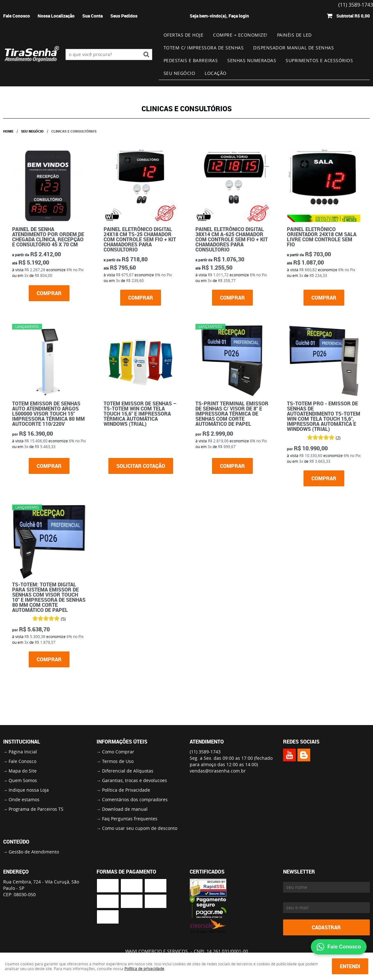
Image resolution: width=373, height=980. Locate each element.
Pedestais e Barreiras (191, 60)
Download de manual (125, 809)
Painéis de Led (294, 35)
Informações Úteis (122, 742)
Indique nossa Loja (29, 790)
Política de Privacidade (126, 790)
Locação (216, 73)
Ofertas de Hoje (184, 35)
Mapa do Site (23, 771)
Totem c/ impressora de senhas (204, 48)
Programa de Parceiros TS (36, 809)
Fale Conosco (17, 16)
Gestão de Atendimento (34, 852)
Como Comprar (118, 752)
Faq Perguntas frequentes (130, 819)
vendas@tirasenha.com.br (218, 771)
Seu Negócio (179, 73)
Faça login (239, 16)
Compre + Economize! (240, 35)
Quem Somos (23, 780)
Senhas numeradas (252, 60)
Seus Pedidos (124, 16)
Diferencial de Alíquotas (128, 771)
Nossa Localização (56, 16)
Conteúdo (16, 842)
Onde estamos (24, 799)
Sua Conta (92, 16)
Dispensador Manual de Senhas (293, 48)
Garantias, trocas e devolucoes (135, 780)
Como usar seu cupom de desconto (140, 828)
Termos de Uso (118, 761)
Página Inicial (23, 752)
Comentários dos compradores (135, 799)
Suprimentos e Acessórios (319, 60)
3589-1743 (205, 752)
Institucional (22, 742)
